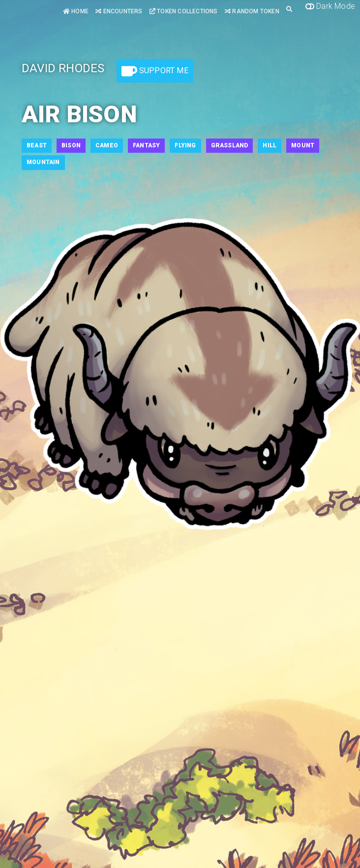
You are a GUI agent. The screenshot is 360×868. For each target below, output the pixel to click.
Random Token (252, 11)
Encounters (119, 11)
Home (76, 11)
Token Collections (184, 11)
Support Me (155, 71)
